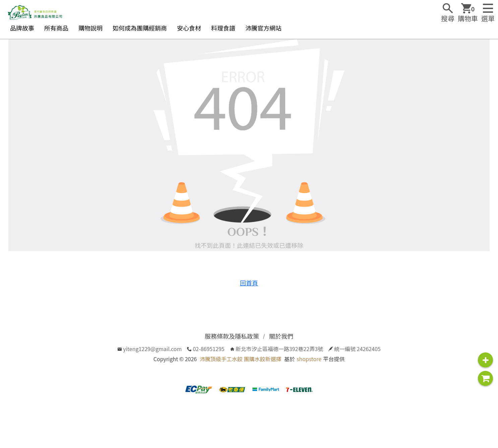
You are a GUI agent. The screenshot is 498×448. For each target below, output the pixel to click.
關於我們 (281, 336)
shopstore (309, 359)
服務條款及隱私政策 (232, 336)
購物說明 (90, 28)
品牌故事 (22, 28)
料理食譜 (223, 28)
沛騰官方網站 (263, 28)
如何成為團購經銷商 (140, 28)
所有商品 (56, 28)
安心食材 (189, 28)
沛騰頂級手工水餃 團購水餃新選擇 (241, 359)
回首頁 (249, 283)
